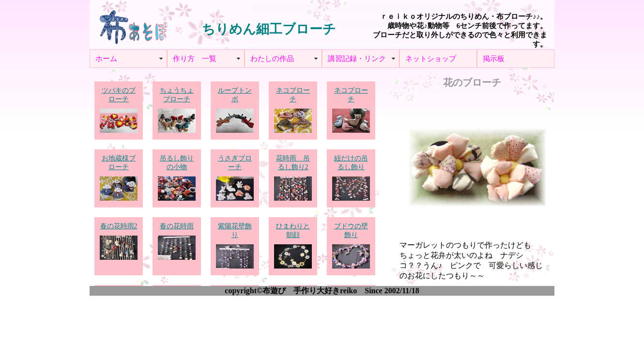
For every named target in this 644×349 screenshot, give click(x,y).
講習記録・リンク (357, 59)
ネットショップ (431, 59)
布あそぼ (133, 24)
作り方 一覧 (195, 59)
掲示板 (494, 59)
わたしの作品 (272, 59)
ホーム (106, 59)
